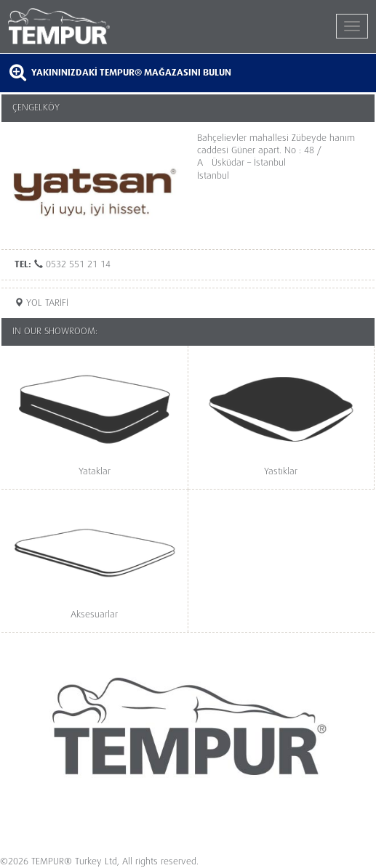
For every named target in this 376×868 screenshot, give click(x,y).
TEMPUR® (98, 26)
